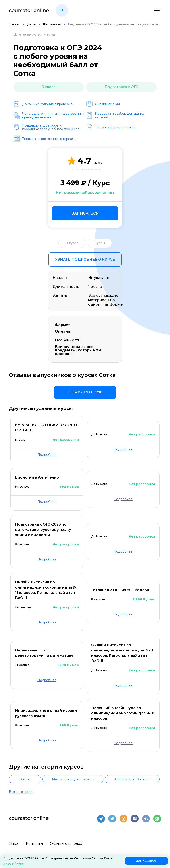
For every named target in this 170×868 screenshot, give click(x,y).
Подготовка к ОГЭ (122, 87)
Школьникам (52, 24)
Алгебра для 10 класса (132, 779)
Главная (14, 24)
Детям (32, 24)
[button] (62, 10)
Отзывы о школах (66, 843)
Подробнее (47, 455)
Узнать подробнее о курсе (85, 259)
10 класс (25, 779)
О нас (14, 843)
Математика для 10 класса (73, 779)
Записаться (85, 213)
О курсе (72, 243)
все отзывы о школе (85, 169)
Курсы (100, 243)
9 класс (49, 87)
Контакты (35, 843)
